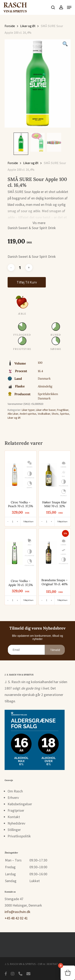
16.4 (40, 371)
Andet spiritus (28, 414)
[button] (69, 7)
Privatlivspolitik (19, 836)
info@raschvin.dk (17, 912)
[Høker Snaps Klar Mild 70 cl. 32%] (49, 475)
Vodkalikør (44, 414)
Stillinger (14, 830)
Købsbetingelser (20, 804)
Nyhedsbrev (16, 823)
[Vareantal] (20, 268)
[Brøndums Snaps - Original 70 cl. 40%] (49, 553)
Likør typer (28, 410)
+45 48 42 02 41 (16, 918)
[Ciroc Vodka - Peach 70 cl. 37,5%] (15, 475)
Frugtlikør (63, 410)
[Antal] (13, 522)
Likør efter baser (46, 410)
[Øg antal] (17, 522)
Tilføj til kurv (27, 282)
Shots (55, 414)
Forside (10, 26)
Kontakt (14, 817)
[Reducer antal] (8, 522)
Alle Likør (13, 414)
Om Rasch (15, 791)
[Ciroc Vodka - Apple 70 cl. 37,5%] (15, 553)
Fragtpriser (16, 810)
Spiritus (65, 414)
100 (40, 363)
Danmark (44, 378)
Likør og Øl (28, 26)
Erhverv (13, 798)
